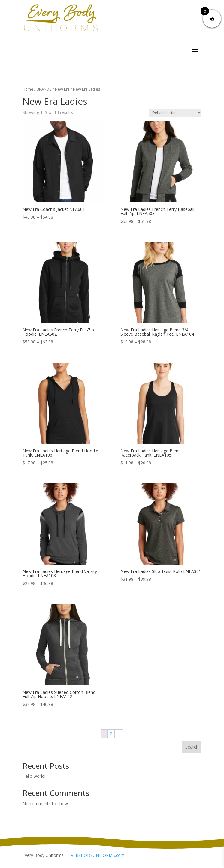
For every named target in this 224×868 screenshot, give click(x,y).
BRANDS (44, 89)
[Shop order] (175, 113)
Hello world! (34, 776)
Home (28, 89)
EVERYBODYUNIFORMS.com (97, 855)
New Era (62, 89)
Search (192, 747)
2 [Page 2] (111, 734)
